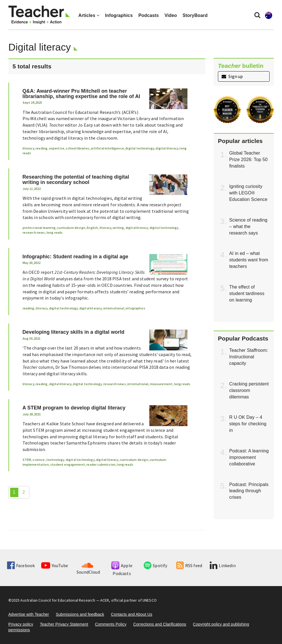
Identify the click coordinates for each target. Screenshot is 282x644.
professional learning (39, 228)
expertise (57, 148)
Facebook (21, 565)
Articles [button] (89, 15)
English (92, 228)
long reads (55, 232)
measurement (161, 384)
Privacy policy (21, 624)
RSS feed (189, 565)
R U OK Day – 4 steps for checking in (248, 424)
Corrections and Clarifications (160, 624)
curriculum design (71, 228)
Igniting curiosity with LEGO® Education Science (248, 193)
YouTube (55, 565)
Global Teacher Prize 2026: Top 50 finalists (248, 160)
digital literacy (167, 148)
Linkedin (223, 565)
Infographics (119, 15)
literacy (28, 148)
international (114, 308)
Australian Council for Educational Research (58, 600)
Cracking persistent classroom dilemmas (249, 390)
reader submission (101, 464)
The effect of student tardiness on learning (247, 293)
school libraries (78, 148)
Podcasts (148, 15)
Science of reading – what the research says (248, 226)
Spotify (155, 565)
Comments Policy (111, 624)
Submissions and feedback (80, 614)
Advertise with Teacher (29, 614)
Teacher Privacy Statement (64, 624)
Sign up (232, 76)
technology (55, 460)
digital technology (140, 148)
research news (34, 232)
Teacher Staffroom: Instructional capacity (249, 357)
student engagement (68, 464)
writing (118, 228)
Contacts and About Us (132, 614)
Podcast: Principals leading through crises (249, 491)
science (39, 460)
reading (41, 148)
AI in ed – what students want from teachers (249, 260)
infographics (135, 308)
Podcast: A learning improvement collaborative (249, 457)
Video (171, 15)
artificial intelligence (107, 148)
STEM (27, 460)
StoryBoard (195, 15)
